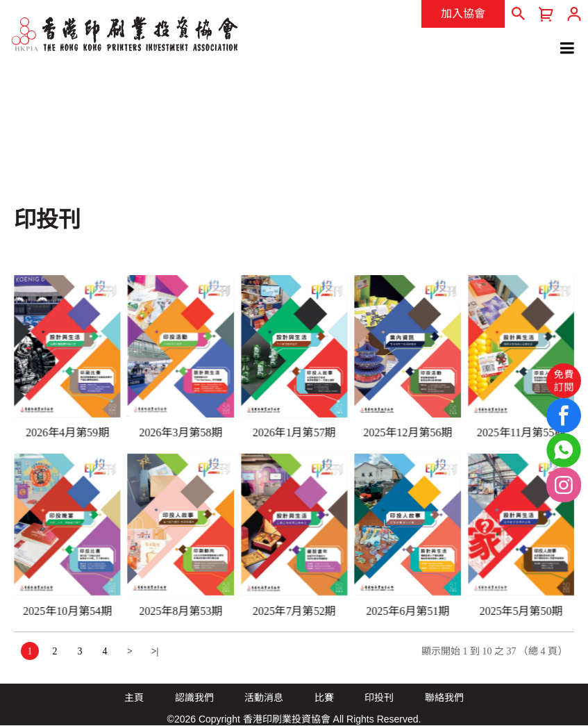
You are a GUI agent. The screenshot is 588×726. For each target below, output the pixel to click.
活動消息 (264, 698)
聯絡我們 (444, 698)
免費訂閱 (564, 380)
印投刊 (379, 698)
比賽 (324, 698)
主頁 (134, 698)
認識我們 (194, 698)
